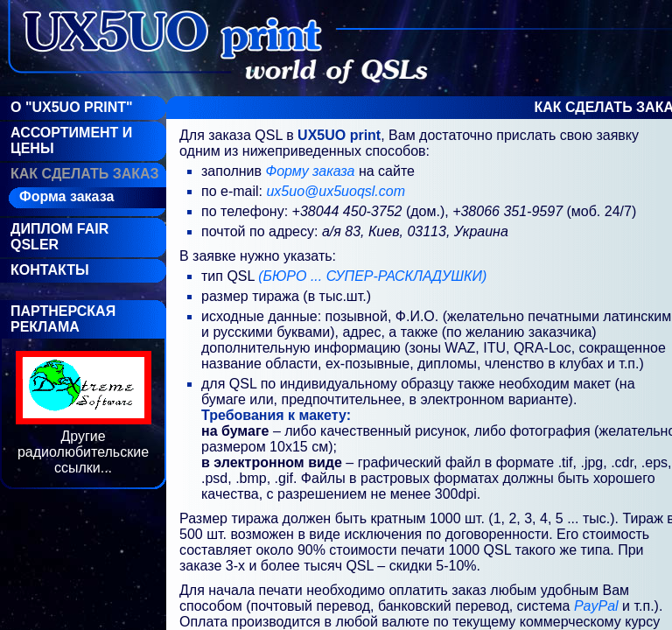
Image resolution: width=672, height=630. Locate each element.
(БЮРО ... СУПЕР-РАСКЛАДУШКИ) (372, 276)
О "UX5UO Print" (72, 107)
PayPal (596, 606)
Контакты (50, 270)
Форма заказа (66, 196)
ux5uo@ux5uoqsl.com (336, 191)
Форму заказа (311, 171)
